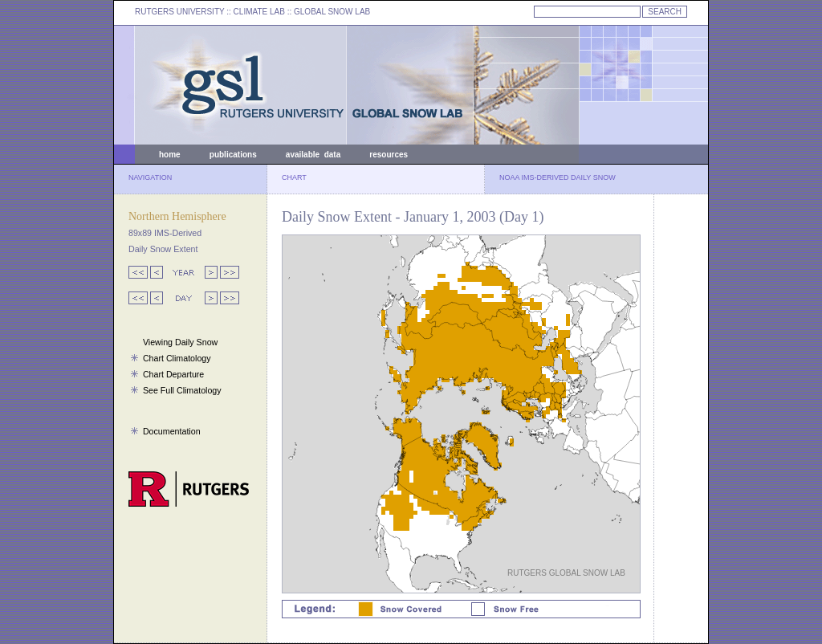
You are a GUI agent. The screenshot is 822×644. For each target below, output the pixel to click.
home (170, 155)
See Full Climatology (182, 390)
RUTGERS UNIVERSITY (180, 12)
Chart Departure (173, 374)
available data (313, 155)
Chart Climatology (177, 358)
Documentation (172, 431)
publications (233, 155)
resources (389, 155)
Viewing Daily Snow (180, 342)
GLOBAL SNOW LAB (332, 12)
